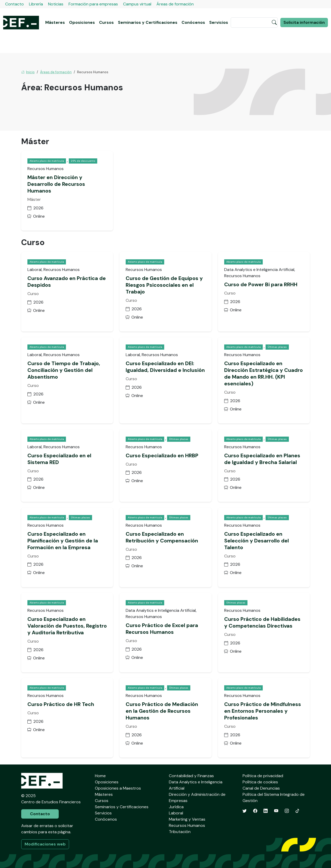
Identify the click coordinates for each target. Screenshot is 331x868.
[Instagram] (287, 811)
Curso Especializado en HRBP (162, 455)
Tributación (180, 832)
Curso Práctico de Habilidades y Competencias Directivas (262, 622)
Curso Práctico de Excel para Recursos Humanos (162, 629)
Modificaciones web (45, 844)
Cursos (106, 22)
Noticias (56, 4)
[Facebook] (255, 811)
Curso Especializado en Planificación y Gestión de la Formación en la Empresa (63, 541)
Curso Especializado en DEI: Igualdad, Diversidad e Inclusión (165, 367)
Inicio (28, 72)
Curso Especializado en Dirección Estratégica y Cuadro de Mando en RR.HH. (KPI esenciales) (264, 373)
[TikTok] (297, 811)
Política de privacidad (263, 776)
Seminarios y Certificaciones (148, 22)
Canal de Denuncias (261, 788)
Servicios (219, 22)
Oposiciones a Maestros (118, 788)
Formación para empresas (93, 4)
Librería (36, 4)
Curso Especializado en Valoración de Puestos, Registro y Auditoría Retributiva (67, 626)
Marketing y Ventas (187, 819)
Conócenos (193, 22)
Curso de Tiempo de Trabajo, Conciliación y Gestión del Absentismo (64, 370)
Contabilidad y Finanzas (191, 776)
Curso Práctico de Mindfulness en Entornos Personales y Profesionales (263, 711)
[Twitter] (245, 811)
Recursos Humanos (187, 825)
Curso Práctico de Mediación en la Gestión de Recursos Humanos (162, 711)
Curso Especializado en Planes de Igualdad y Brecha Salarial (262, 459)
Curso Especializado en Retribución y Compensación (162, 537)
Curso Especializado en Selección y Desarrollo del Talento (257, 541)
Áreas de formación (175, 4)
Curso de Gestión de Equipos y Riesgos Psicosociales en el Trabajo (164, 285)
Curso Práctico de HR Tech (61, 704)
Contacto (14, 4)
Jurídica (176, 807)
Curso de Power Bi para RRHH (261, 284)
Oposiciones (82, 22)
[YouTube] (276, 811)
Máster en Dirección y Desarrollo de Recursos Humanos (56, 184)
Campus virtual (137, 4)
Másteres (55, 22)
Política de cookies (260, 782)
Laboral (176, 813)
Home (100, 776)
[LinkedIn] (266, 811)
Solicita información (304, 22)
